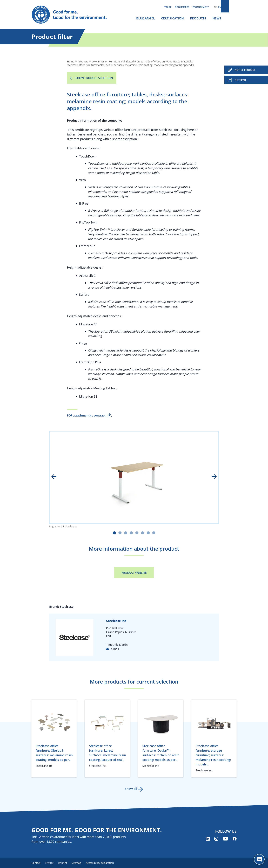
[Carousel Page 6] (143, 533)
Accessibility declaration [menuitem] (103, 863)
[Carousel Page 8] (154, 533)
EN (220, 7)
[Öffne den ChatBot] (259, 859)
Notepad (240, 80)
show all (131, 789)
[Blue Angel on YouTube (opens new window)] (225, 839)
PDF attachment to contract (86, 415)
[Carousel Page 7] (148, 533)
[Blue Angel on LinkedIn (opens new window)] (208, 839)
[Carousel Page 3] (126, 533)
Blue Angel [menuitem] (146, 18)
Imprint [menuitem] (64, 863)
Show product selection (94, 78)
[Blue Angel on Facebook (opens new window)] (235, 839)
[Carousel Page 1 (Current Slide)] (114, 533)
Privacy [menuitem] (50, 863)
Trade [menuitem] (168, 7)
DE (215, 7)
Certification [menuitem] (172, 18)
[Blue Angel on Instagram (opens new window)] (216, 839)
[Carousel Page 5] (137, 533)
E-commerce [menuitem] (182, 7)
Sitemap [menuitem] (79, 863)
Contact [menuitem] (36, 863)
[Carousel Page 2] (120, 533)
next (212, 477)
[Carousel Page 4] (131, 533)
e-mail (115, 649)
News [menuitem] (217, 18)
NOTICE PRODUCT (245, 70)
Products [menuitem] (198, 18)
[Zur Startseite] (72, 15)
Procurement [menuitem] (201, 7)
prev (56, 477)
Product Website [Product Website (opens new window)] (134, 573)
